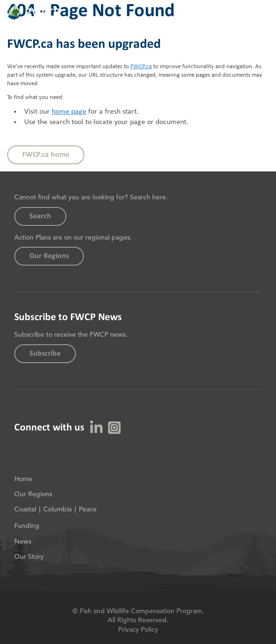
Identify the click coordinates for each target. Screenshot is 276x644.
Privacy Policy (138, 629)
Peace (88, 509)
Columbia (57, 509)
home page (69, 112)
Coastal (25, 509)
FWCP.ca (141, 67)
